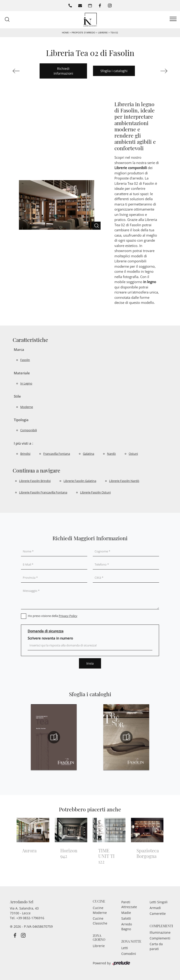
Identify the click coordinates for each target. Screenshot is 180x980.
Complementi (160, 938)
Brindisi (25, 454)
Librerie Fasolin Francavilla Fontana (43, 492)
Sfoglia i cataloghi (114, 71)
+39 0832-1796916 (30, 918)
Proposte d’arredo (83, 32)
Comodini (129, 954)
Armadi (155, 908)
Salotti (126, 918)
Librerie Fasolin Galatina (80, 481)
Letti (125, 948)
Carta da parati (156, 946)
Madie (126, 913)
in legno (26, 383)
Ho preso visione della (53, 616)
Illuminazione (160, 932)
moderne (27, 407)
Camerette (158, 914)
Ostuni (133, 454)
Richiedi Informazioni (63, 71)
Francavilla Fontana (57, 454)
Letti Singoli (159, 902)
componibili (29, 430)
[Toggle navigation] (173, 19)
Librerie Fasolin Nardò (124, 481)
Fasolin (25, 360)
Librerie (103, 32)
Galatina (89, 454)
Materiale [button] (22, 373)
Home (65, 32)
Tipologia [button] (21, 420)
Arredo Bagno (127, 927)
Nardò (111, 454)
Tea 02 (114, 32)
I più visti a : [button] (23, 443)
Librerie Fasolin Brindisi (35, 481)
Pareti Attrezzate (129, 904)
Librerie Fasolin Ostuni (95, 492)
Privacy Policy (68, 616)
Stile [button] (17, 396)
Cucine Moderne (100, 910)
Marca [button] (19, 349)
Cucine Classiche (100, 921)
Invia (90, 663)
